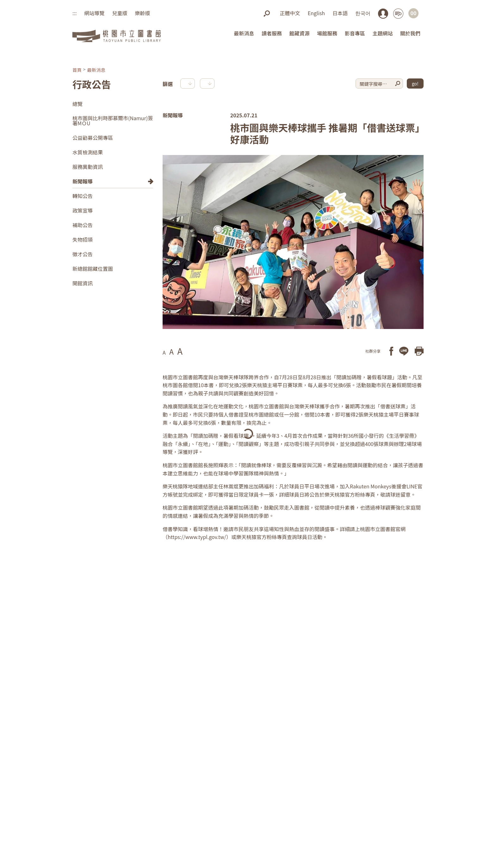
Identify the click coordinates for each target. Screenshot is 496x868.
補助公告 (83, 225)
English (316, 13)
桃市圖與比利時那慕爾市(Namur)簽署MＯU (113, 121)
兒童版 (120, 13)
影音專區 (355, 33)
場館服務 (327, 33)
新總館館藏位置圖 (93, 269)
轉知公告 (83, 196)
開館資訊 (83, 283)
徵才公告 (83, 254)
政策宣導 (83, 210)
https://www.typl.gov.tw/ (197, 536)
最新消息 (244, 33)
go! (415, 83)
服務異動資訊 (88, 167)
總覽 (77, 104)
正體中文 (290, 13)
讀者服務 (272, 33)
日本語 (340, 13)
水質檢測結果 (88, 152)
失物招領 (83, 239)
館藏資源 (300, 33)
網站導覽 (94, 13)
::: (74, 13)
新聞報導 (83, 181)
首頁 (77, 69)
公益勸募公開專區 (93, 138)
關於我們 (410, 33)
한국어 (363, 13)
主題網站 (382, 33)
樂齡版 (142, 13)
